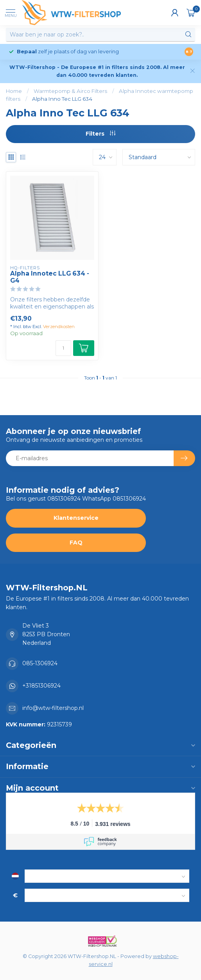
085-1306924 (40, 663)
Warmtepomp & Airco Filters (70, 91)
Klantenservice (76, 518)
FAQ (76, 543)
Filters (100, 134)
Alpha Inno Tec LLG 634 (62, 99)
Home (14, 91)
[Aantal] (63, 348)
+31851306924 (41, 686)
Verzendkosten (59, 327)
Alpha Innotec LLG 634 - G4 (50, 277)
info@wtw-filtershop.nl (53, 708)
